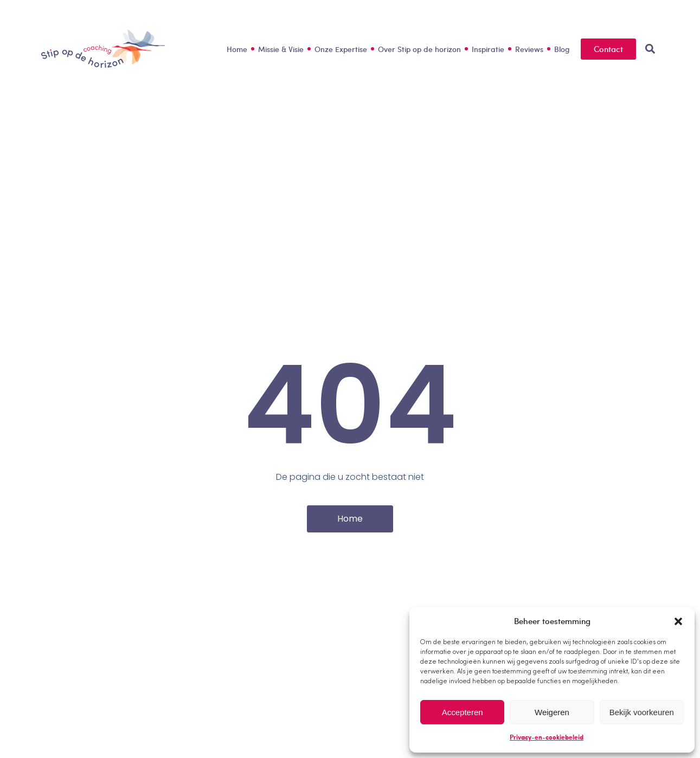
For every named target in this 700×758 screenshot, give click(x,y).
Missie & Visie (281, 49)
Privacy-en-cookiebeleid (547, 737)
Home (237, 49)
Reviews (529, 49)
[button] (678, 621)
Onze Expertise (341, 49)
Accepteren (463, 712)
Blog (562, 49)
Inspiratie (488, 49)
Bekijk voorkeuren (642, 712)
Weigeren (552, 712)
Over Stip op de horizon (419, 49)
